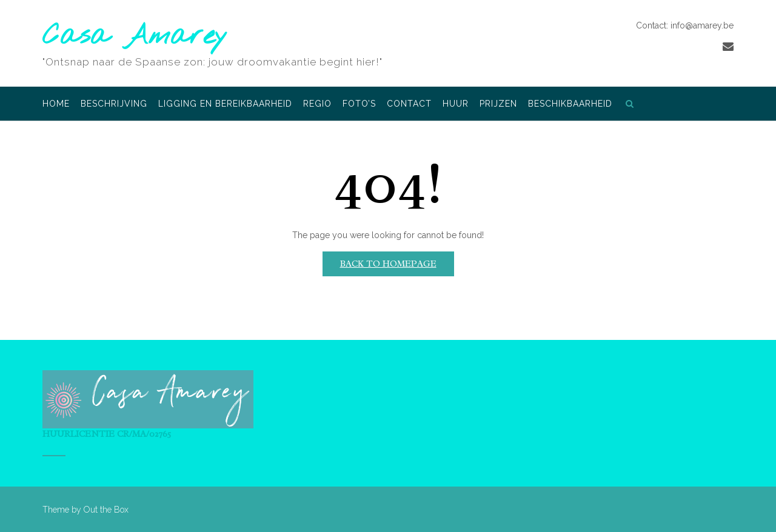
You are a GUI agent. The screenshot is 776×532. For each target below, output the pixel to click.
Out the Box (106, 510)
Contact (409, 105)
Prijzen (498, 105)
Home (56, 105)
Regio (317, 105)
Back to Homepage (388, 264)
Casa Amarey (135, 37)
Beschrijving (114, 105)
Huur (456, 105)
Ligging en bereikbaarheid (225, 105)
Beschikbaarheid (570, 105)
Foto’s (359, 105)
